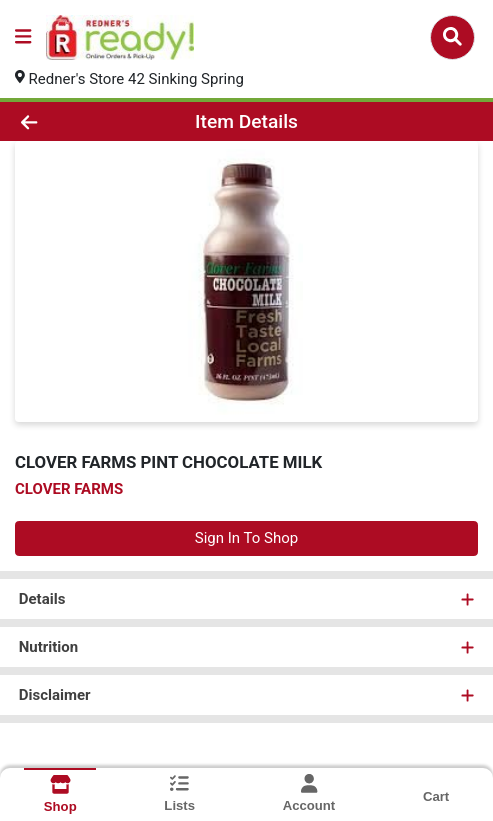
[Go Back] (73, 121)
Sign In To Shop (246, 538)
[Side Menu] (23, 37)
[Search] (452, 37)
